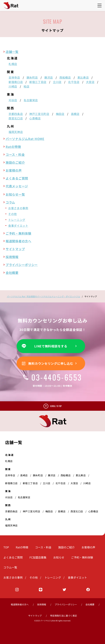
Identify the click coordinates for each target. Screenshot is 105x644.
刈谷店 (13, 100)
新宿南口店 (16, 82)
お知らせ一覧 (15, 194)
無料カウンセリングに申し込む (51, 363)
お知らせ (59, 557)
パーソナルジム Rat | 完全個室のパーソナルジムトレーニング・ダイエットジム (44, 296)
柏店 (26, 86)
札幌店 (13, 64)
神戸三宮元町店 (39, 114)
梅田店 (60, 114)
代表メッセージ (17, 186)
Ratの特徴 (13, 147)
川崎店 (13, 86)
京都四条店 (16, 114)
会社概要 (12, 273)
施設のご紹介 (15, 162)
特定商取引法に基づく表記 (64, 616)
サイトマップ (15, 249)
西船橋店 (65, 77)
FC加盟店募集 (38, 557)
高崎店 (24, 475)
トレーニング (17, 220)
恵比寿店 (83, 77)
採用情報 (12, 257)
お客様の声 (14, 170)
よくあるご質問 (17, 178)
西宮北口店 (16, 118)
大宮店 (90, 82)
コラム (10, 202)
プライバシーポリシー (22, 265)
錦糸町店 (32, 77)
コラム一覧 (10, 567)
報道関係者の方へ (18, 241)
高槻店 (75, 114)
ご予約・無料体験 (18, 233)
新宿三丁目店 (38, 82)
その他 (13, 214)
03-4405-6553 (53, 377)
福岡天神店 (16, 132)
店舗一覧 (12, 52)
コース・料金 (15, 154)
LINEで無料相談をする (51, 346)
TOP (6, 547)
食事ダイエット (18, 226)
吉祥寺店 (14, 77)
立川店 (57, 82)
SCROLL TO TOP (56, 406)
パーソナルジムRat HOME (25, 139)
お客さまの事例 (18, 208)
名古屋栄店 (31, 100)
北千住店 (74, 82)
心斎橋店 (35, 118)
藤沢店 (49, 77)
